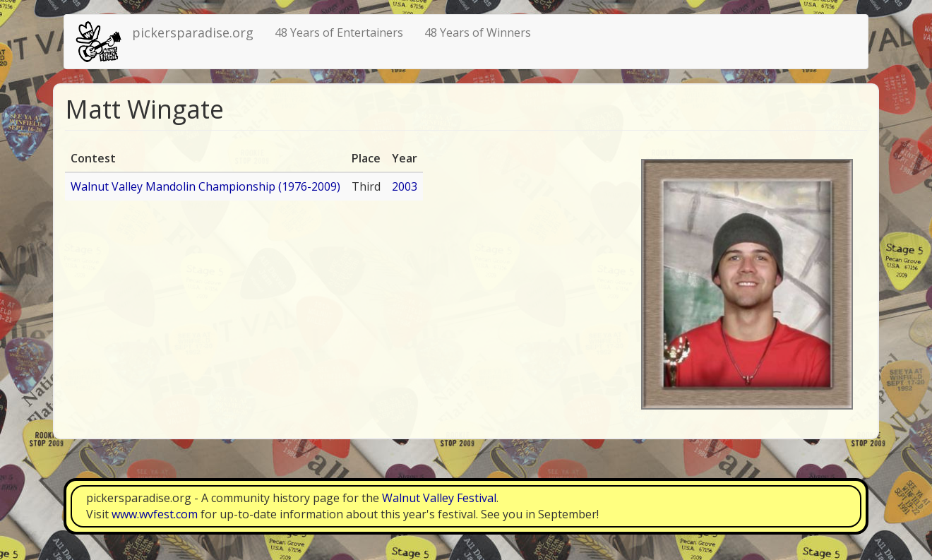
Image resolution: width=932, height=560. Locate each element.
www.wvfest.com (155, 514)
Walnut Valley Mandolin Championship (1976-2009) (205, 186)
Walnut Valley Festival (439, 498)
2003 (405, 186)
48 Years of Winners (478, 32)
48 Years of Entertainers (339, 32)
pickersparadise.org (193, 32)
